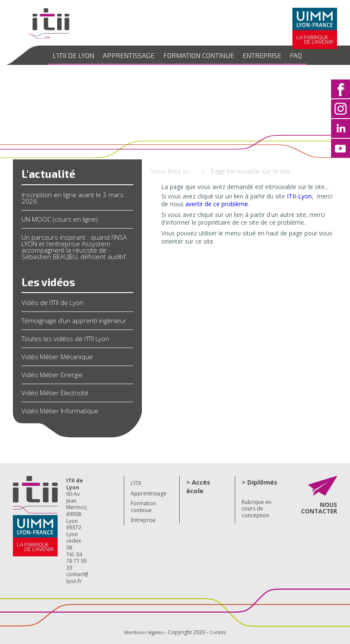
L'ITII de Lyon (81, 55)
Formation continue (199, 55)
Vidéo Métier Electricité (55, 393)
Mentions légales (143, 632)
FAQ (289, 55)
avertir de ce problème (217, 204)
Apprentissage (132, 55)
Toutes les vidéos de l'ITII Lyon (65, 339)
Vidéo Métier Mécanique (57, 357)
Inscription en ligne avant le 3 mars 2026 (72, 198)
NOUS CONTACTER (320, 507)
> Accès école (198, 486)
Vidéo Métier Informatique (60, 411)
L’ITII (136, 483)
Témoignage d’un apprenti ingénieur (74, 320)
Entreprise (258, 55)
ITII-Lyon (299, 196)
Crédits (219, 632)
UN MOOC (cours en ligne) (60, 219)
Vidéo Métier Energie (52, 375)
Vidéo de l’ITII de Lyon (52, 302)
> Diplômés (259, 482)
